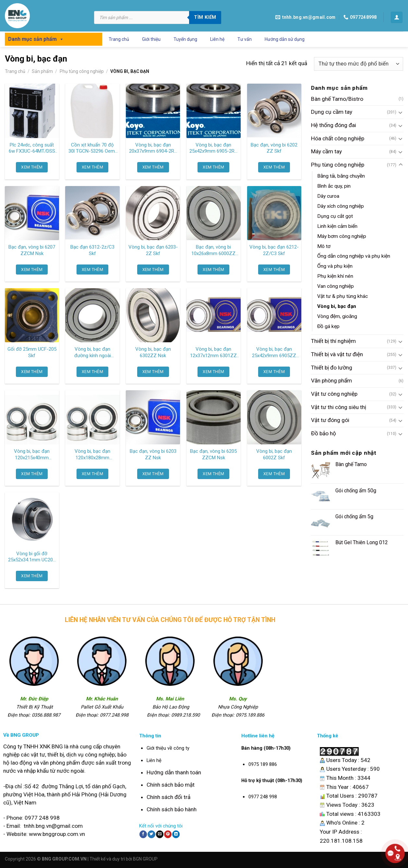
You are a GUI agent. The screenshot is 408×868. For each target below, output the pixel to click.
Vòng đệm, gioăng (337, 316)
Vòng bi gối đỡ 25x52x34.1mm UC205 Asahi (32, 557)
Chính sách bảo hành (172, 809)
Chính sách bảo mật (171, 785)
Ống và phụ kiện (335, 266)
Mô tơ (324, 246)
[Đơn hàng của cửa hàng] (359, 64)
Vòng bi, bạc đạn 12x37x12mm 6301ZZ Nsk (213, 353)
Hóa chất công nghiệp (338, 138)
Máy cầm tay (326, 152)
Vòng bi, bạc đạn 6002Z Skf (274, 454)
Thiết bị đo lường (332, 368)
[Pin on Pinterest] (168, 834)
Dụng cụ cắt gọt (335, 216)
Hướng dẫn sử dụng (285, 39)
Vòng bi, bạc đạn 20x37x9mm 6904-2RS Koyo (153, 148)
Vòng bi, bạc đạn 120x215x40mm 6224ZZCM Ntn (32, 455)
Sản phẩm (42, 71)
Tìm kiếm (205, 17)
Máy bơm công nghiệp (342, 236)
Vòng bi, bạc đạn (337, 306)
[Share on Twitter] (151, 834)
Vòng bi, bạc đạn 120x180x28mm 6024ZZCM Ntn (92, 455)
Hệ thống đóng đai (334, 125)
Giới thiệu (151, 39)
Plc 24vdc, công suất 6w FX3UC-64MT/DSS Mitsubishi (32, 148)
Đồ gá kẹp (328, 326)
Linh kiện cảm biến (337, 226)
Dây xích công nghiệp (341, 206)
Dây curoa (328, 196)
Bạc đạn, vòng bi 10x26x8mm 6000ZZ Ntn (213, 251)
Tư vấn (245, 39)
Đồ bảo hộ (324, 433)
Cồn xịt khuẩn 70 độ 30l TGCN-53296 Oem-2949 (93, 148)
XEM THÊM (32, 167)
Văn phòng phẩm (331, 381)
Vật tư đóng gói (330, 420)
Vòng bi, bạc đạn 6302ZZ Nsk (153, 352)
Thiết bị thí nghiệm (333, 341)
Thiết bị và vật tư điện (337, 355)
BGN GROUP (145, 859)
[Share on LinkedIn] (176, 834)
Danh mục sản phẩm (36, 39)
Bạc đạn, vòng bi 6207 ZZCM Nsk (32, 250)
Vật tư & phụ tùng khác (342, 296)
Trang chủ (119, 39)
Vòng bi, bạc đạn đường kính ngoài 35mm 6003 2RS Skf (92, 353)
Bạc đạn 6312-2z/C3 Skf (92, 250)
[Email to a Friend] (160, 834)
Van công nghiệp (336, 287)
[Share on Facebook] (143, 834)
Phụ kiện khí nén (335, 276)
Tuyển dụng (185, 39)
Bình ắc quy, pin (334, 186)
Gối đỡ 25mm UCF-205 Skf (32, 352)
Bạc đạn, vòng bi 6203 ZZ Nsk (153, 454)
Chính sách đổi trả (168, 797)
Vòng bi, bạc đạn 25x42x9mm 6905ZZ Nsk (274, 353)
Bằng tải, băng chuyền (341, 176)
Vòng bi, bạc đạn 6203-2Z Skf (153, 250)
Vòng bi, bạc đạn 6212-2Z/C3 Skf (274, 250)
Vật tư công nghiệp (334, 394)
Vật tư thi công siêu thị (339, 407)
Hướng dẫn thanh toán (174, 772)
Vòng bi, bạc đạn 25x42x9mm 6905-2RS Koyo (213, 148)
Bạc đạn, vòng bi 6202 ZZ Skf (274, 148)
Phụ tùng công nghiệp (82, 71)
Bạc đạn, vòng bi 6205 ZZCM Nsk (213, 454)
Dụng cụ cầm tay (332, 112)
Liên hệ (217, 39)
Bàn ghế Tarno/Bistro (337, 99)
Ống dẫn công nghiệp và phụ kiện (354, 256)
